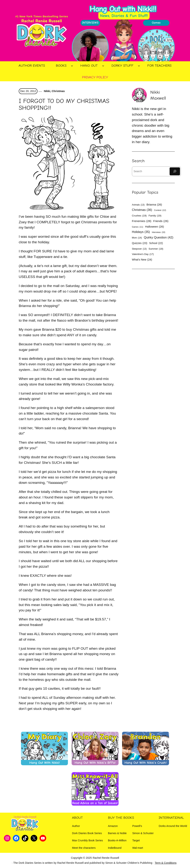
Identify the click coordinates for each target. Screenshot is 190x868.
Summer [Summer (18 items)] (156, 249)
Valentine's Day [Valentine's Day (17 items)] (143, 254)
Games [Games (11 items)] (138, 227)
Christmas (58, 91)
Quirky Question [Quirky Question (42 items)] (159, 237)
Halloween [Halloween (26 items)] (155, 227)
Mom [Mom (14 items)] (137, 238)
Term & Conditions (166, 863)
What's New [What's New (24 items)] (142, 260)
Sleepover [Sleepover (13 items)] (139, 249)
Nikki (47, 91)
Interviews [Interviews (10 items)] (158, 232)
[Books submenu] (72, 66)
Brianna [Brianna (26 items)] (154, 205)
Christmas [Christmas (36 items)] (142, 210)
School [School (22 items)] (156, 243)
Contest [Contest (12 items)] (160, 210)
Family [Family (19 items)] (155, 216)
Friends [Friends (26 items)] (161, 221)
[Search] (175, 171)
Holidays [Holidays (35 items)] (141, 232)
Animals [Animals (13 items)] (138, 205)
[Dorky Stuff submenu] (139, 66)
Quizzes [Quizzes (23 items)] (140, 243)
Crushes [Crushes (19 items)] (139, 216)
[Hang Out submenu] (103, 66)
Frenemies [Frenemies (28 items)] (142, 221)
